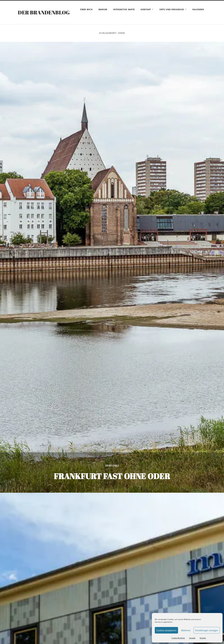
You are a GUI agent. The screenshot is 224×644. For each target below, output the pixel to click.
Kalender (198, 9)
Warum (103, 9)
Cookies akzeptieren (166, 630)
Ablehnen (186, 630)
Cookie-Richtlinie (178, 638)
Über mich (86, 9)
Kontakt (192, 638)
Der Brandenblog (44, 12)
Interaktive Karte (124, 9)
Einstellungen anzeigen (207, 630)
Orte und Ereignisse (172, 9)
